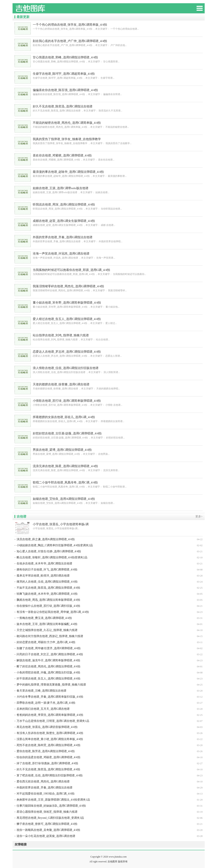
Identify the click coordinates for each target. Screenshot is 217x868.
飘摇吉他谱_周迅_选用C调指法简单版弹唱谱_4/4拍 (48, 600)
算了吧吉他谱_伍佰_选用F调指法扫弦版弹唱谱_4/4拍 (50, 775)
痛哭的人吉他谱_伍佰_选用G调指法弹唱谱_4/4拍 (47, 582)
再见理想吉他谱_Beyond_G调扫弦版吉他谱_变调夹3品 (50, 818)
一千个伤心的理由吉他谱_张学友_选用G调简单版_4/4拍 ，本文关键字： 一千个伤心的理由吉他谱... (109, 27)
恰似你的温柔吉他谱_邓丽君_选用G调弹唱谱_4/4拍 (48, 757)
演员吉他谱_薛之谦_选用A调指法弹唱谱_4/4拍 (46, 539)
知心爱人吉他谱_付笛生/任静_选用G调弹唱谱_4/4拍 (49, 551)
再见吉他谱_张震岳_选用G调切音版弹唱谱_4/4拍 (47, 727)
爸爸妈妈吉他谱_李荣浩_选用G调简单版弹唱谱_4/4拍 (50, 715)
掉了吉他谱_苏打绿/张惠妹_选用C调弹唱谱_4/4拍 (47, 763)
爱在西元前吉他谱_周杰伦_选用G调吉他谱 (43, 782)
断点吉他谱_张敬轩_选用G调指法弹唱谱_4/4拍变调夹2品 (52, 557)
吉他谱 (21, 516)
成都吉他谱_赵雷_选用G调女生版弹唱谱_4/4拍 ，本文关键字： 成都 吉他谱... (109, 223)
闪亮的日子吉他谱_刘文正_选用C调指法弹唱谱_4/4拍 (50, 654)
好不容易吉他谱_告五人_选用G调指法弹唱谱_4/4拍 (48, 679)
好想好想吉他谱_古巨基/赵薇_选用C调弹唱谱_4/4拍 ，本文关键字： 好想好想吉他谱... (109, 435)
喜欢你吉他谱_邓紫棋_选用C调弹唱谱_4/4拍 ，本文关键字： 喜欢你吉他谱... (109, 157)
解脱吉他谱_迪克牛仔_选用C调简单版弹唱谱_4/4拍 (48, 660)
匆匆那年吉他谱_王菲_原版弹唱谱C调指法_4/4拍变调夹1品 (53, 800)
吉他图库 (43, 10)
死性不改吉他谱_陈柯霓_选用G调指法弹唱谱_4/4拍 (48, 745)
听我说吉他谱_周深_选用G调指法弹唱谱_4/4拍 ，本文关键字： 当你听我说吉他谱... (109, 206)
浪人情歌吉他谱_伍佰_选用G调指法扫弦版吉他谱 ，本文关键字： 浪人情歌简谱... (109, 370)
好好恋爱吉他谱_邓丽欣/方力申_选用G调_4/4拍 (46, 642)
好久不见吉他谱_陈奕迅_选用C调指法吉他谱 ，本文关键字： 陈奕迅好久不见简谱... (109, 108)
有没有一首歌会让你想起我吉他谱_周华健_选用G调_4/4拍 (53, 612)
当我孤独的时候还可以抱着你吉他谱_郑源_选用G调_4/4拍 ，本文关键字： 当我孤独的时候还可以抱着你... (109, 272)
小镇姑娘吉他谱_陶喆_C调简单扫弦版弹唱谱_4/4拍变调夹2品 (55, 545)
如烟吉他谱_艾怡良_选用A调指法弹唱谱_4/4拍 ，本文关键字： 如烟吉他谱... (109, 501)
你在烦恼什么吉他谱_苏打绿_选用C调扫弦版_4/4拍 (48, 606)
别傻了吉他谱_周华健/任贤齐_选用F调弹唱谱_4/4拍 (49, 648)
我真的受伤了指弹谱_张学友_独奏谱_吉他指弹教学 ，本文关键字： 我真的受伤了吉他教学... (109, 141)
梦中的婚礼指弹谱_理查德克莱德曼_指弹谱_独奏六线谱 (51, 685)
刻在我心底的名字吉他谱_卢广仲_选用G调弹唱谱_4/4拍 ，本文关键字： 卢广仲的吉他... (109, 43)
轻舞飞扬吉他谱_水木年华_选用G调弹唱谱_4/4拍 (47, 594)
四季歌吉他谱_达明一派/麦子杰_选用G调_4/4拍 (46, 703)
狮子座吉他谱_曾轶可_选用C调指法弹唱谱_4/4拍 (47, 824)
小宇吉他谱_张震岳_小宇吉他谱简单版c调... (109, 526)
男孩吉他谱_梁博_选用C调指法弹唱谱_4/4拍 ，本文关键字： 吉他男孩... (109, 452)
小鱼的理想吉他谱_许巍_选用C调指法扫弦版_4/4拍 (48, 672)
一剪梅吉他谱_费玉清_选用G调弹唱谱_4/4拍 (44, 618)
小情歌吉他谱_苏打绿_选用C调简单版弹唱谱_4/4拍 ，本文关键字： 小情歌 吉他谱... (109, 403)
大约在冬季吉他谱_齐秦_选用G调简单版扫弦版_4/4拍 (50, 697)
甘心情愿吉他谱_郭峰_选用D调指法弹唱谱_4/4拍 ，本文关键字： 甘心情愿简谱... (109, 59)
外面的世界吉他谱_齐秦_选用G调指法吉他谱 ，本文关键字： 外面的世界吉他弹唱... (109, 239)
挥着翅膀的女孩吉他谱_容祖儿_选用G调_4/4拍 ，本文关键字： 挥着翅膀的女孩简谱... (109, 419)
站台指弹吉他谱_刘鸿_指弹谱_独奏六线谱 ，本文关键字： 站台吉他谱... (109, 337)
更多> (199, 516)
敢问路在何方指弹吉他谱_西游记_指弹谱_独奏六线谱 (50, 636)
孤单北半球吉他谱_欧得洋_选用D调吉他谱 (43, 576)
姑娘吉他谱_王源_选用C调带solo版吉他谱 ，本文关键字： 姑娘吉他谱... (109, 190)
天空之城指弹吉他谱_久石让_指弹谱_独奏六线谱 (47, 630)
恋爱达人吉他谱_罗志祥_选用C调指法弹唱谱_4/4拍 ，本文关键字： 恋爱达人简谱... (109, 354)
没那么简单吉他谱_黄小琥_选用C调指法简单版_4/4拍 (50, 739)
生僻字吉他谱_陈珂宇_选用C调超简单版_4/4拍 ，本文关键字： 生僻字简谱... (109, 76)
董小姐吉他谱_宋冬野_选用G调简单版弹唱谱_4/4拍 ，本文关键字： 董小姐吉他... (109, 305)
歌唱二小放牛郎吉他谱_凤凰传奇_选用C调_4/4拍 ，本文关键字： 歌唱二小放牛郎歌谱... (109, 484)
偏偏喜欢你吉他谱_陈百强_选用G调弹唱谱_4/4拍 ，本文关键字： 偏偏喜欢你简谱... (109, 92)
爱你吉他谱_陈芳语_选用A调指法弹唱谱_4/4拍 (46, 751)
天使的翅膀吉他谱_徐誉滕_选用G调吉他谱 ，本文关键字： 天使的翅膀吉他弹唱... (109, 386)
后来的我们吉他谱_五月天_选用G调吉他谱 (43, 709)
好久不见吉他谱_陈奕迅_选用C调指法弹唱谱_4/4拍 (48, 769)
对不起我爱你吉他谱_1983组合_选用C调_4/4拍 (46, 794)
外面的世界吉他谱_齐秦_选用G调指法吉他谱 (44, 788)
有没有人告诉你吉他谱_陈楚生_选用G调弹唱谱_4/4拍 (50, 733)
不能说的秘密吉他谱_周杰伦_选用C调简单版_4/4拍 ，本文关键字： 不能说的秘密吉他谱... (109, 125)
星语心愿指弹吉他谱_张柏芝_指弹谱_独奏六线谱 (47, 812)
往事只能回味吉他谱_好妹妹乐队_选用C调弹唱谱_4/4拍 (51, 806)
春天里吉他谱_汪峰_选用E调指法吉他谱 (42, 691)
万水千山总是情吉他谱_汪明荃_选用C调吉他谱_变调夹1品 (53, 721)
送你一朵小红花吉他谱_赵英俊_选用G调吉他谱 (46, 836)
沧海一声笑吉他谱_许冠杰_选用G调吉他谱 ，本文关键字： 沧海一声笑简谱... (109, 255)
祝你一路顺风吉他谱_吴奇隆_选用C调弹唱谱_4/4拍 (48, 830)
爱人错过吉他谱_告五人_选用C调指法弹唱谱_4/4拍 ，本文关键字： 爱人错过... (109, 321)
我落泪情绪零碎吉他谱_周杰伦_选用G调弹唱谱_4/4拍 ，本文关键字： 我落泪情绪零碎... (109, 288)
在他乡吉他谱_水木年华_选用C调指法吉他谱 (44, 563)
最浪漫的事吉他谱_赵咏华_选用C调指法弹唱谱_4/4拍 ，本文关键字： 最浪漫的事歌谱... (109, 174)
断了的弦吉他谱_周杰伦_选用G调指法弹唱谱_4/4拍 (48, 666)
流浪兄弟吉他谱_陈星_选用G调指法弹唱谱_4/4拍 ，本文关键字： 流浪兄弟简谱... (109, 468)
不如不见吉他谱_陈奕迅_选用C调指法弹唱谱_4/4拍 (48, 588)
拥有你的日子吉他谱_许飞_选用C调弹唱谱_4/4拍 (47, 570)
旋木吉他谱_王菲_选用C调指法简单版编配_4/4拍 (47, 624)
